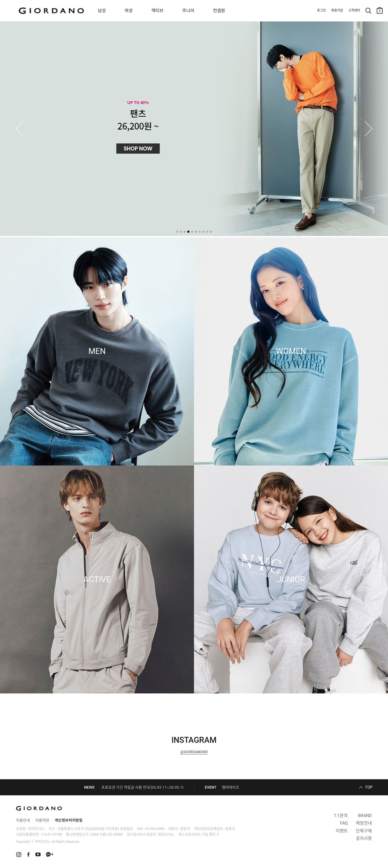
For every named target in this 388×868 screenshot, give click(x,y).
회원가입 (337, 10)
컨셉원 (219, 11)
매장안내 (364, 823)
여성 (129, 11)
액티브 (157, 11)
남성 (102, 11)
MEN (97, 351)
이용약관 (42, 820)
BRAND (365, 816)
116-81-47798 (51, 834)
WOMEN (291, 351)
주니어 (188, 11)
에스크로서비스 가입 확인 (197, 834)
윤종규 (230, 829)
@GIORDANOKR (194, 752)
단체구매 (364, 831)
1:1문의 (341, 816)
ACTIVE (97, 579)
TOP (369, 787)
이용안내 (23, 820)
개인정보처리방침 (69, 820)
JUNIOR (291, 579)
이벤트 (342, 831)
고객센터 (354, 10)
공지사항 (364, 838)
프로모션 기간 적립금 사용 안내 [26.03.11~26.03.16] (143, 787)
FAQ (344, 823)
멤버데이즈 (231, 787)
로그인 (321, 10)
